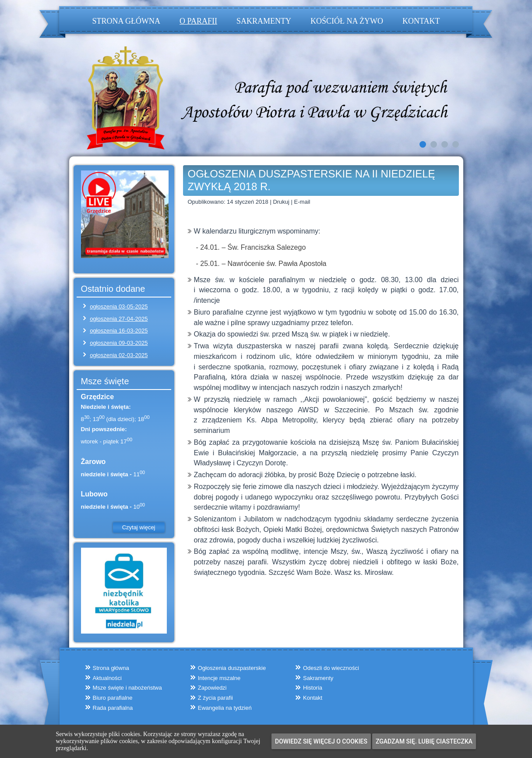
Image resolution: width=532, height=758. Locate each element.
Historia (313, 688)
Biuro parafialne (113, 698)
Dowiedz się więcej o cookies (321, 741)
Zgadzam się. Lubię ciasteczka (424, 741)
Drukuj (282, 202)
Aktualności (107, 678)
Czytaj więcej (139, 527)
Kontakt (421, 21)
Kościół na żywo (347, 21)
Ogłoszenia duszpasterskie (232, 668)
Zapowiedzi (212, 688)
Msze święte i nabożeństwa (127, 688)
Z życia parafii (215, 698)
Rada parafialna (113, 708)
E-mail (302, 202)
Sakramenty (264, 21)
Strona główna (127, 21)
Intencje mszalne (219, 678)
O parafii (198, 21)
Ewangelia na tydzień (225, 708)
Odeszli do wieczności (331, 668)
